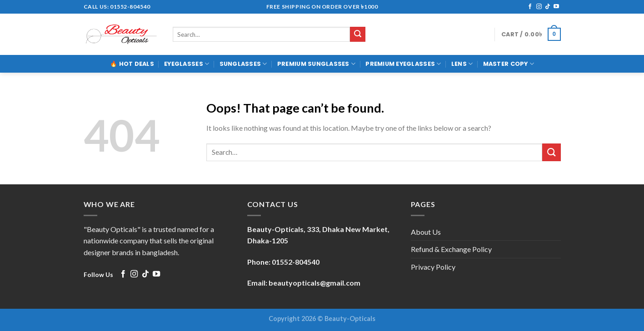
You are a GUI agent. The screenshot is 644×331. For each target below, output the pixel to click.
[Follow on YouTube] (556, 7)
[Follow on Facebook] (530, 7)
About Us (426, 232)
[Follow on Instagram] (539, 7)
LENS (462, 64)
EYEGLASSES (187, 64)
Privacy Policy (433, 267)
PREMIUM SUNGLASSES (316, 64)
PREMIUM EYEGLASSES (403, 64)
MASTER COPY (509, 64)
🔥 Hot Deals (132, 64)
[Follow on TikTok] (548, 7)
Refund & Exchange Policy (451, 249)
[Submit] (358, 35)
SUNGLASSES (243, 64)
